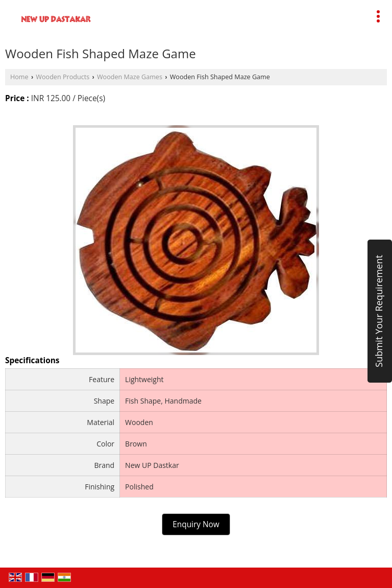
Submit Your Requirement (379, 311)
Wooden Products (63, 77)
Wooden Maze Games (130, 77)
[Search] (242, 15)
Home (19, 77)
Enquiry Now (196, 524)
